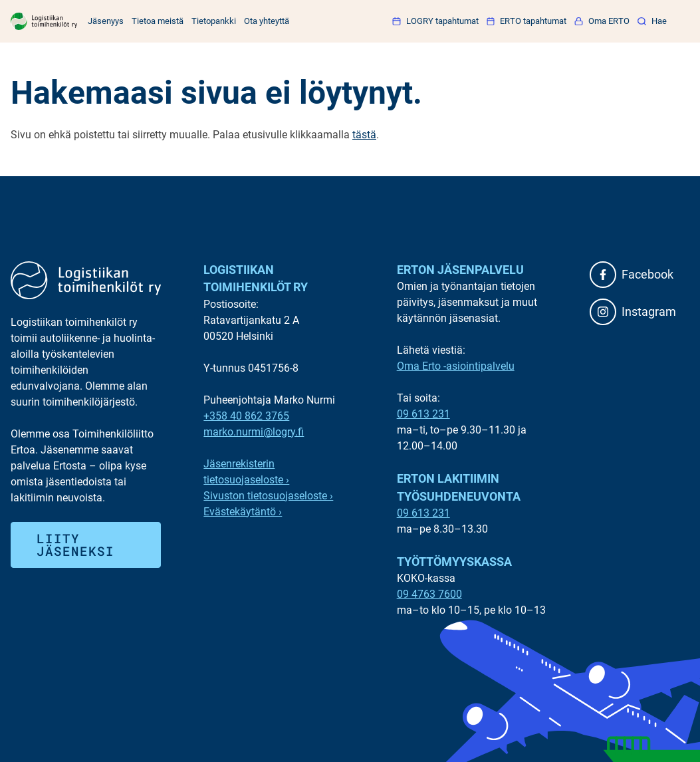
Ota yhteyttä (267, 21)
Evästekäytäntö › (243, 512)
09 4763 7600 (429, 594)
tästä (364, 135)
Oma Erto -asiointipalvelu (456, 366)
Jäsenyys (106, 21)
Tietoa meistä (158, 21)
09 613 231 (423, 414)
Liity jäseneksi (75, 545)
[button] (652, 21)
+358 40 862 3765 (246, 416)
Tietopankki (214, 21)
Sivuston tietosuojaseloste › (268, 496)
